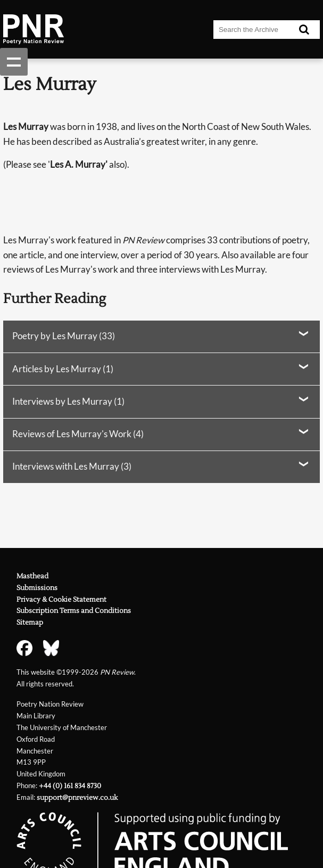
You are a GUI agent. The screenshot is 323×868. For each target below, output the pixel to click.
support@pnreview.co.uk (77, 797)
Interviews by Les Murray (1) (68, 402)
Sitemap (30, 622)
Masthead (32, 576)
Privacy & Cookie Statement (61, 599)
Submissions (37, 588)
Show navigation (14, 62)
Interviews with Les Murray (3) (72, 466)
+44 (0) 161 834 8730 (70, 786)
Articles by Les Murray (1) (63, 369)
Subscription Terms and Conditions (74, 611)
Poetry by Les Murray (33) (64, 336)
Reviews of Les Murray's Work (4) (78, 434)
